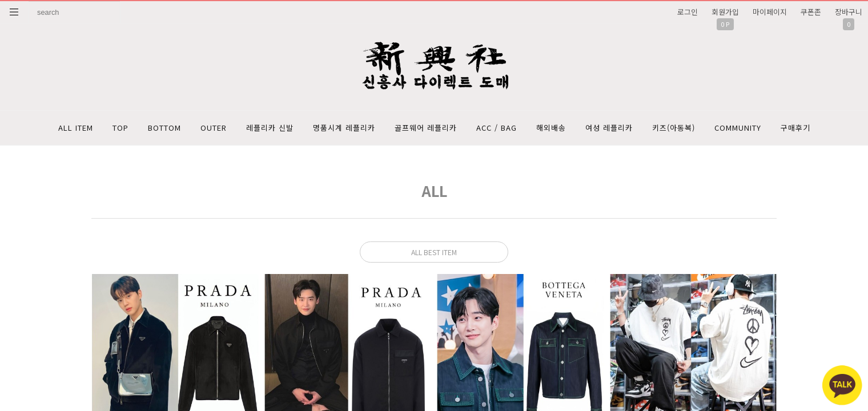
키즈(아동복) (674, 128)
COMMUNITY (738, 128)
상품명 (29, 1)
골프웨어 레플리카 (426, 128)
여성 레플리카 (609, 128)
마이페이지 (770, 12)
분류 (14, 12)
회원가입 (725, 12)
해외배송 (551, 128)
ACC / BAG (497, 128)
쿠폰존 (811, 12)
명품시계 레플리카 (344, 128)
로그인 (688, 12)
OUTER (214, 128)
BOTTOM (164, 128)
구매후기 (795, 128)
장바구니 (849, 12)
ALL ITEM (76, 128)
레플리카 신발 (270, 128)
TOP (120, 128)
